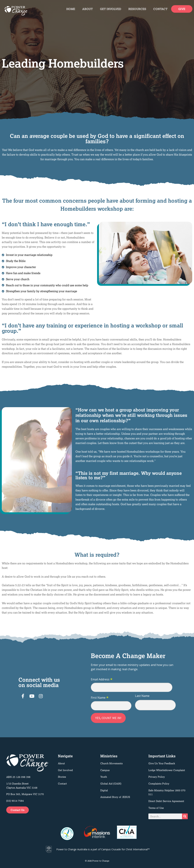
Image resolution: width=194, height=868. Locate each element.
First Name (100, 698)
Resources (137, 9)
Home (71, 9)
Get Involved (111, 9)
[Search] (185, 816)
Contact (160, 9)
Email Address (102, 680)
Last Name (142, 696)
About (88, 9)
